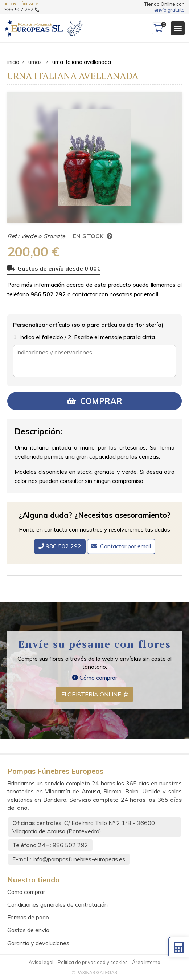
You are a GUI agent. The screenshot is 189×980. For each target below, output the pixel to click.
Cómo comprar (95, 678)
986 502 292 (48, 294)
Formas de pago (28, 917)
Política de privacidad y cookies (93, 962)
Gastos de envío (28, 930)
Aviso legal (41, 962)
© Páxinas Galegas (94, 973)
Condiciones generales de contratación (57, 904)
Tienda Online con (165, 7)
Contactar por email (126, 546)
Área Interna (146, 962)
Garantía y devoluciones (38, 943)
